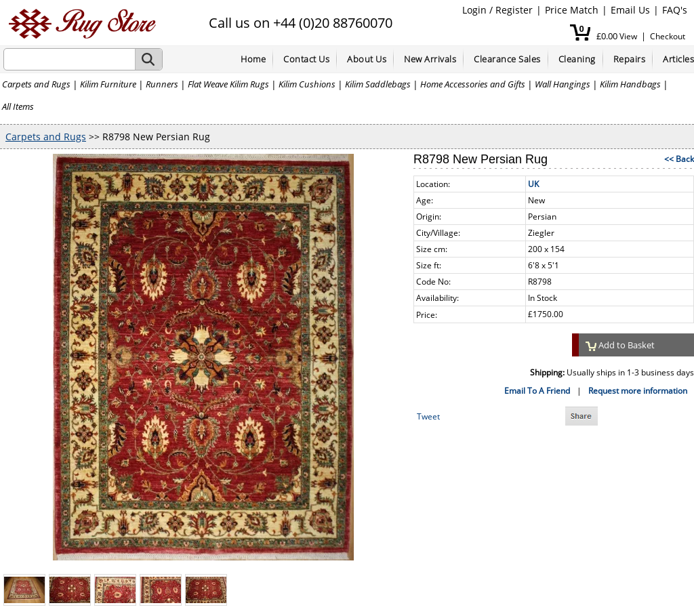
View (628, 36)
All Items (18, 106)
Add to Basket (620, 345)
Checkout (668, 36)
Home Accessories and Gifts (473, 84)
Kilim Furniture (108, 84)
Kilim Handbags (630, 84)
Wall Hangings (563, 84)
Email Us (630, 10)
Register (514, 10)
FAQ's (675, 10)
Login (474, 10)
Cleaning (577, 59)
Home (253, 59)
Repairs (630, 59)
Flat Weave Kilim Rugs (228, 84)
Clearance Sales (507, 59)
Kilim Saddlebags (378, 84)
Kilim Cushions (307, 84)
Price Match (572, 10)
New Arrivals (430, 59)
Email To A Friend (537, 391)
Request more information (638, 391)
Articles (678, 59)
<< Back (679, 159)
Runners (162, 84)
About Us (367, 59)
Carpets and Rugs (36, 84)
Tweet (428, 416)
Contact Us (306, 59)
